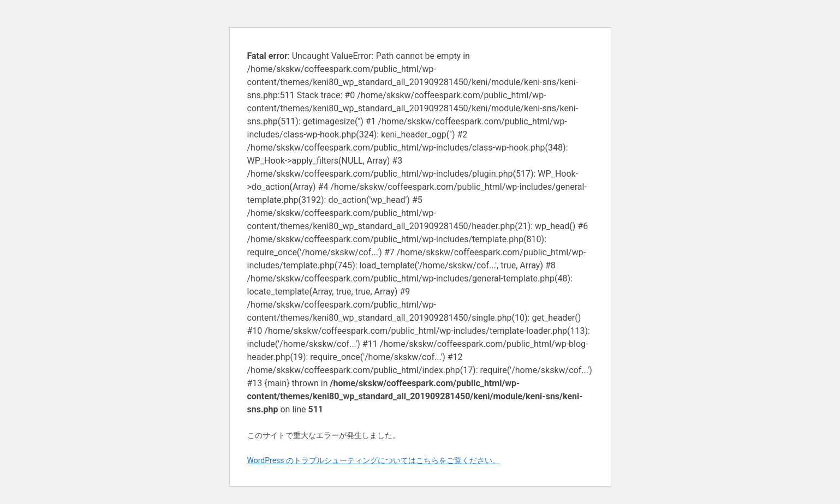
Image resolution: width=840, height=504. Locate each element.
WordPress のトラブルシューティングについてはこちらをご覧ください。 (374, 460)
